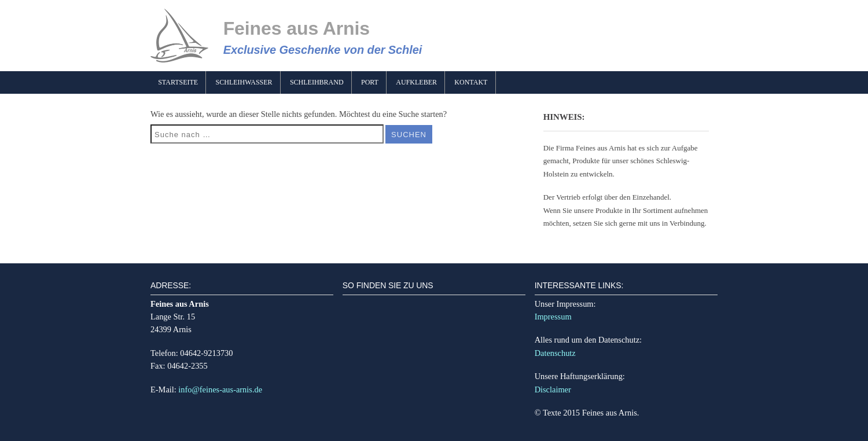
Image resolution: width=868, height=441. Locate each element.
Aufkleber (416, 82)
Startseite (178, 82)
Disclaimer (553, 389)
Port (370, 82)
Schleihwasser (244, 82)
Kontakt (471, 82)
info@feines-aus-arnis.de (220, 389)
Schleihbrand (317, 82)
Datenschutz (555, 353)
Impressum (553, 317)
